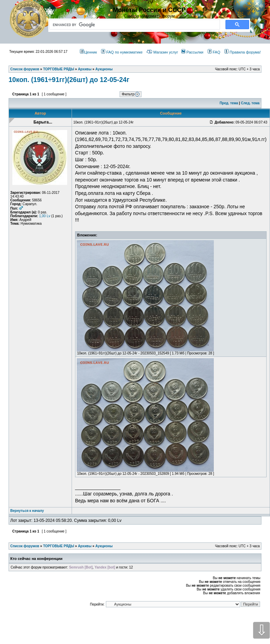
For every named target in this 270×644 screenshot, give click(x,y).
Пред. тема (229, 103)
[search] (133, 25)
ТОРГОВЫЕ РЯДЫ (59, 546)
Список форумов (25, 546)
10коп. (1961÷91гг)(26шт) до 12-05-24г (69, 80)
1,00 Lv (45, 216)
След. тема (250, 103)
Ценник (88, 52)
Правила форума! (243, 52)
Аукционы (104, 546)
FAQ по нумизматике (122, 52)
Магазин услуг (162, 52)
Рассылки (192, 52)
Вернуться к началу (27, 511)
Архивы (85, 546)
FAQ (214, 52)
